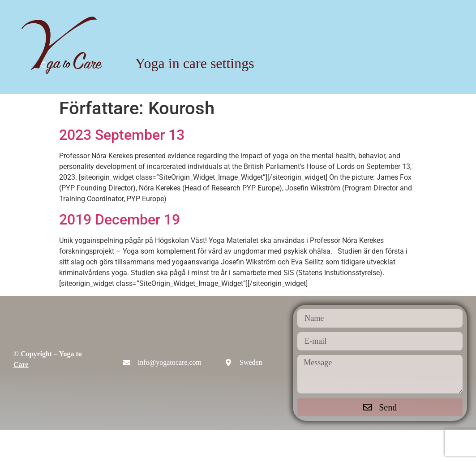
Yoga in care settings (195, 63)
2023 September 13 (122, 135)
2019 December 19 (120, 220)
